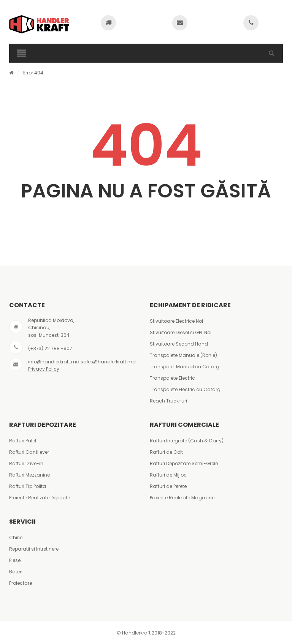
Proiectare (21, 583)
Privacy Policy (44, 369)
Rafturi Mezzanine (29, 475)
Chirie (16, 537)
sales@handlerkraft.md (108, 362)
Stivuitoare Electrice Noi (176, 321)
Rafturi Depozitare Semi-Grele (184, 463)
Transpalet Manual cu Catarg (185, 367)
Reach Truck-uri (168, 401)
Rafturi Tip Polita (28, 486)
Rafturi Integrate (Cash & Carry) (187, 441)
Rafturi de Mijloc (168, 475)
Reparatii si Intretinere (34, 549)
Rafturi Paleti (23, 441)
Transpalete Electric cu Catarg (185, 389)
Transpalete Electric (172, 378)
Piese (15, 560)
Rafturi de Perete (168, 486)
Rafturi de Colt (166, 452)
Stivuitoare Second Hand (179, 344)
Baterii (16, 572)
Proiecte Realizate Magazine (182, 498)
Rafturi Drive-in (26, 463)
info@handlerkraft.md (54, 362)
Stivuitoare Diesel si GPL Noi (181, 332)
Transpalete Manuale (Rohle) (183, 355)
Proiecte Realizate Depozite (40, 498)
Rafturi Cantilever (29, 452)
